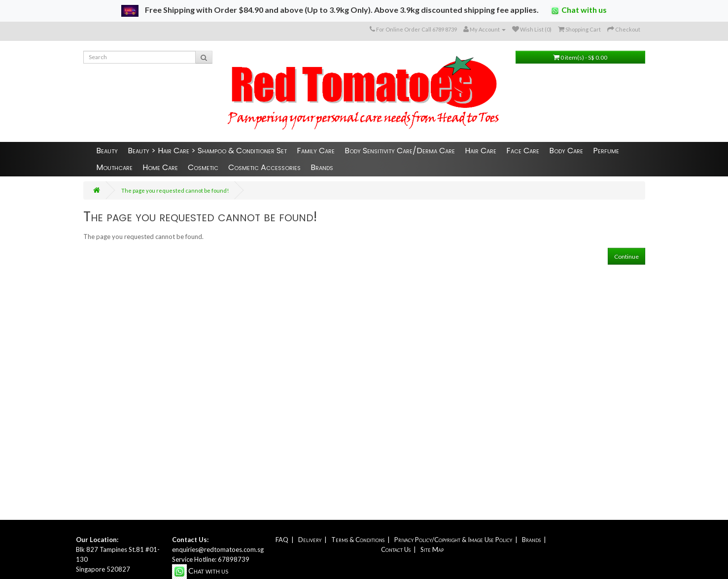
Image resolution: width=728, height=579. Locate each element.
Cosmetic (203, 167)
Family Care (316, 151)
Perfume (606, 151)
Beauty (107, 151)
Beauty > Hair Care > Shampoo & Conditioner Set (207, 151)
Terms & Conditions (358, 540)
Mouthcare (114, 167)
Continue (626, 256)
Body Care (566, 151)
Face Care (523, 151)
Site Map (432, 549)
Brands (322, 167)
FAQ (282, 540)
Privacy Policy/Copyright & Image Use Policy (453, 540)
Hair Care (481, 151)
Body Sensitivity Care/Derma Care (400, 151)
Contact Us (396, 549)
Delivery (310, 540)
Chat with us (578, 10)
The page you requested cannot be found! (175, 190)
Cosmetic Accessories (264, 167)
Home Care (160, 167)
